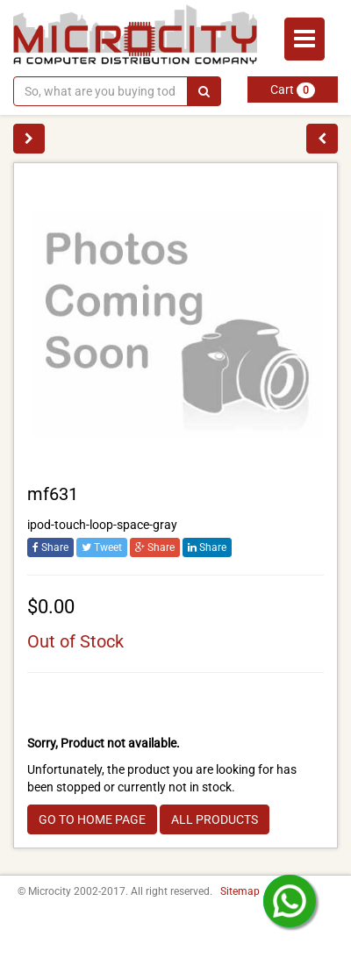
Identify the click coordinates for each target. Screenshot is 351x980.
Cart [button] (293, 90)
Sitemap (240, 891)
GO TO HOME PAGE (92, 819)
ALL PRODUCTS (215, 819)
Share (50, 547)
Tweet (102, 547)
